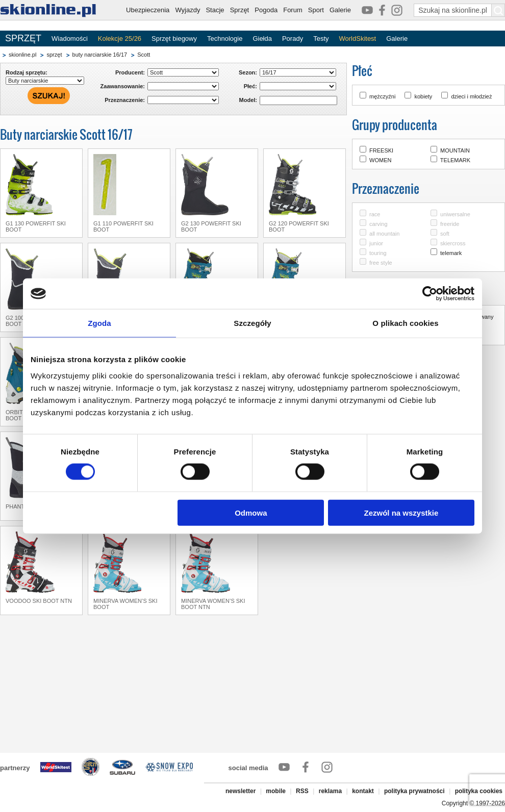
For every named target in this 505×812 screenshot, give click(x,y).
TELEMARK (455, 160)
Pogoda (266, 10)
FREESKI (381, 150)
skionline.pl (22, 55)
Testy (321, 39)
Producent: (130, 72)
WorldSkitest (358, 39)
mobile (276, 791)
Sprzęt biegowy (174, 39)
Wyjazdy (187, 10)
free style (381, 263)
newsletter (241, 791)
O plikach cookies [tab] (405, 323)
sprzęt (54, 55)
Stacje (215, 10)
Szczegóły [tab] (252, 323)
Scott (144, 55)
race (375, 214)
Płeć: (250, 86)
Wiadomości (70, 39)
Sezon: (248, 72)
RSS (302, 791)
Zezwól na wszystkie (401, 512)
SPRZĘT (23, 38)
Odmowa (251, 512)
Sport (316, 10)
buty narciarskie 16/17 (100, 55)
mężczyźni (382, 96)
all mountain (384, 234)
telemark (451, 253)
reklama (330, 791)
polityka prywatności (414, 791)
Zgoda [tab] (99, 323)
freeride (450, 224)
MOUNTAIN (455, 150)
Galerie (340, 10)
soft (445, 234)
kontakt (363, 791)
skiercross (453, 243)
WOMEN (380, 160)
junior (376, 243)
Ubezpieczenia (148, 10)
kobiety (423, 96)
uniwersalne (455, 214)
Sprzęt (240, 10)
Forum (293, 10)
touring (378, 253)
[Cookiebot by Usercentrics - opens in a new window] (430, 294)
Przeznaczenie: (125, 100)
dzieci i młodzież (471, 96)
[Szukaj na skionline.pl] (498, 10)
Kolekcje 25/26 (120, 39)
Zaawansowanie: (123, 86)
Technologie (225, 39)
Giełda (262, 39)
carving (378, 224)
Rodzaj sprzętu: (27, 72)
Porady (293, 39)
